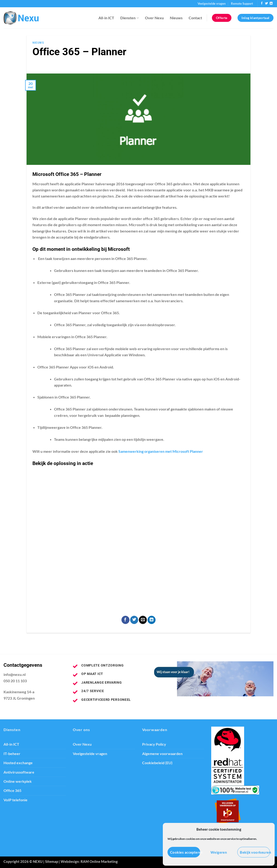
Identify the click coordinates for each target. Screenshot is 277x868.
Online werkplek (18, 781)
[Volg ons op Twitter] (266, 4)
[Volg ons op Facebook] (262, 4)
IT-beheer (12, 754)
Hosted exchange (18, 763)
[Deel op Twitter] (134, 620)
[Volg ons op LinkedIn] (271, 4)
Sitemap (52, 861)
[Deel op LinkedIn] (152, 620)
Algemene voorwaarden (162, 754)
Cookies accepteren (185, 852)
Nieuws (176, 18)
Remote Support (242, 4)
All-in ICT (106, 18)
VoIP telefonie (16, 800)
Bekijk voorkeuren (255, 852)
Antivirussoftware (19, 772)
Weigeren (219, 852)
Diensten (129, 18)
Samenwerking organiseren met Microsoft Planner (161, 451)
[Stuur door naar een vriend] (143, 620)
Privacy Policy (154, 744)
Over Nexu (154, 18)
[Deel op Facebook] (125, 620)
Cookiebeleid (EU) (157, 763)
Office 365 (12, 790)
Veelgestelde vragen (212, 4)
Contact (195, 18)
